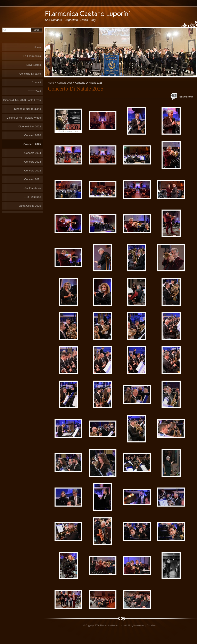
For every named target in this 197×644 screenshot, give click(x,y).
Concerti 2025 (65, 83)
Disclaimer (151, 625)
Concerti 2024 (33, 153)
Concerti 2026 (33, 135)
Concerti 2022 (33, 171)
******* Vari (35, 91)
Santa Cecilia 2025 (30, 206)
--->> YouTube (32, 197)
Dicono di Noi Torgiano (28, 109)
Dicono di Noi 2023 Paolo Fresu (22, 100)
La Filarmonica (32, 56)
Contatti (36, 82)
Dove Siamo (34, 65)
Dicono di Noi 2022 (30, 126)
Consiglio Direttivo (30, 74)
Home (51, 83)
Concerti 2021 (33, 179)
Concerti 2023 (33, 162)
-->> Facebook (32, 188)
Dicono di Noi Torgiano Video (24, 118)
